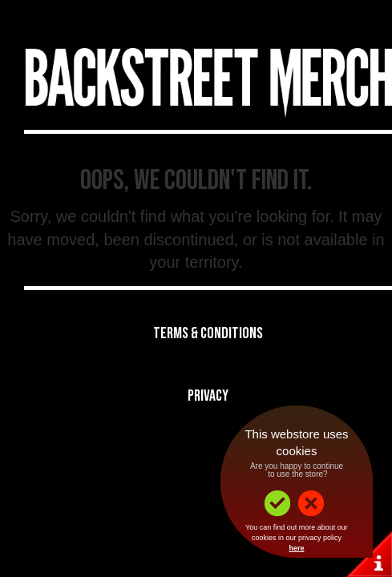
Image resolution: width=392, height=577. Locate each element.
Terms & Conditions (208, 333)
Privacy (208, 396)
